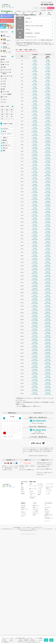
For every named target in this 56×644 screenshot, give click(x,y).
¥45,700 (35, 225)
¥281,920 (35, 333)
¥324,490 (35, 350)
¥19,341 (35, 128)
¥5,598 (35, 77)
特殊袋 (4, 51)
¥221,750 (35, 309)
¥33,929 (35, 182)
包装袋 (4, 43)
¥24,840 (35, 148)
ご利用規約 (47, 513)
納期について (35, 507)
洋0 (2, 112)
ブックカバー (49, 492)
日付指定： (5, 437)
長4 (2, 110)
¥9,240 (35, 91)
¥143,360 (35, 279)
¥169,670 (35, 289)
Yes (46, 640)
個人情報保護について (49, 518)
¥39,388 (35, 202)
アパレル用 (40, 487)
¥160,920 (35, 286)
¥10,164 (35, 94)
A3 (2, 119)
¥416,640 (35, 387)
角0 (12, 116)
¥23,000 (35, 141)
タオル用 (39, 491)
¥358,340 (35, 363)
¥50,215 (35, 229)
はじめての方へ (48, 507)
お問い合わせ (47, 511)
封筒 (4, 35)
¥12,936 (35, 104)
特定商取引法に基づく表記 (49, 515)
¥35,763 (35, 188)
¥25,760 (35, 151)
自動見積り (23, 507)
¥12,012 (35, 101)
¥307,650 (35, 343)
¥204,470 (35, 303)
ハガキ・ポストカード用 (33, 494)
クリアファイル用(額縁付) (49, 487)
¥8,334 (35, 87)
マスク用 (39, 489)
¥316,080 (35, 346)
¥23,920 (35, 145)
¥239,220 (35, 316)
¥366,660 (35, 366)
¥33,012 (35, 178)
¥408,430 (35, 383)
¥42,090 (35, 212)
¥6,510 (35, 81)
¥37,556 (35, 195)
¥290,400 (35, 336)
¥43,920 (35, 219)
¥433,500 (35, 393)
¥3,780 (35, 71)
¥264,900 (35, 326)
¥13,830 (35, 108)
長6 (7, 110)
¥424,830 (35, 390)
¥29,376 (35, 165)
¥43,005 (35, 215)
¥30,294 (35, 168)
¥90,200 (35, 259)
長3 (12, 110)
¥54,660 (35, 232)
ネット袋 (48, 494)
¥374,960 (35, 370)
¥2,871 (35, 67)
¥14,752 (35, 111)
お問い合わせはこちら (24, 45)
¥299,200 (35, 340)
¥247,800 (35, 319)
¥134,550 (35, 276)
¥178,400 (35, 293)
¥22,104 (35, 138)
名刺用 (31, 484)
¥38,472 (35, 198)
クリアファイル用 (49, 484)
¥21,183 (35, 135)
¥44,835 (35, 222)
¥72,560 (35, 245)
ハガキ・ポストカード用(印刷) (33, 497)
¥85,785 (35, 256)
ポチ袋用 (31, 492)
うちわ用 (39, 493)
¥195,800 (35, 299)
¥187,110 (35, 296)
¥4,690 (35, 74)
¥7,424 (35, 84)
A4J (7, 114)
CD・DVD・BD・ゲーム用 (40, 485)
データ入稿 (49, 13)
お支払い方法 (35, 509)
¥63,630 (35, 239)
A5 (7, 112)
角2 (2, 116)
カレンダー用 (49, 490)
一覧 (13, 32)
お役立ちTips (35, 513)
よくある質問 (35, 511)
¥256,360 (35, 323)
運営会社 (46, 509)
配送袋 (4, 39)
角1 (7, 116)
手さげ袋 (5, 47)
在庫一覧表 (23, 505)
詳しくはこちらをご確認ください (27, 470)
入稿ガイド (41, 13)
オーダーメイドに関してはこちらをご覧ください (44, 474)
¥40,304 (35, 205)
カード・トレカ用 (33, 486)
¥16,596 (35, 118)
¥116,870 (35, 269)
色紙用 (39, 495)
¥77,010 (35, 249)
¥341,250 (35, 356)
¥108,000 (35, 266)
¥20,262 (35, 131)
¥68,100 (35, 242)
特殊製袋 (23, 494)
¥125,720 (35, 272)
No (51, 640)
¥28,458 (35, 161)
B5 (12, 112)
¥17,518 (35, 121)
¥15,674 (35, 114)
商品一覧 (15, 13)
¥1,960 (35, 64)
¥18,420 (35, 124)
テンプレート (24, 13)
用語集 (34, 515)
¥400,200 (35, 380)
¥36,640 (35, 192)
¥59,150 (35, 235)
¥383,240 (35, 373)
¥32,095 (35, 175)
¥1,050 (35, 61)
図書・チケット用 (33, 489)
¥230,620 (35, 313)
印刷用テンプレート (25, 509)
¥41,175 (35, 208)
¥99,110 (35, 262)
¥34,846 (35, 185)
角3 (2, 114)
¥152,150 (35, 282)
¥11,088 (35, 98)
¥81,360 (35, 252)
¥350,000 (35, 360)
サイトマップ (47, 521)
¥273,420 (35, 329)
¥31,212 (35, 171)
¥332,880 (35, 353)
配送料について (26, 406)
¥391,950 (35, 377)
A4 (12, 114)
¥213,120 (35, 306)
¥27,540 (35, 158)
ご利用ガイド (32, 13)
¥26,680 (35, 155)
